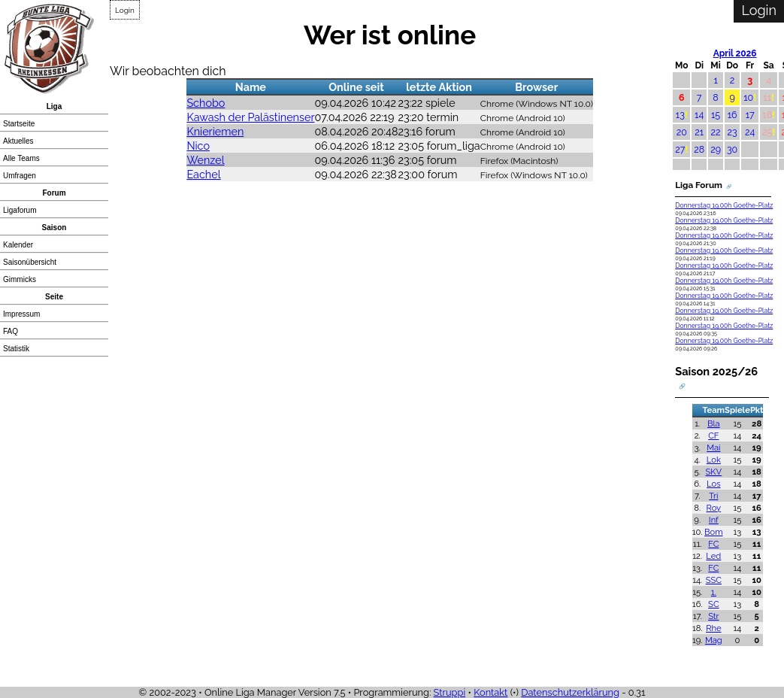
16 (733, 115)
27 (680, 149)
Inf (714, 520)
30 (732, 149)
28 (699, 149)
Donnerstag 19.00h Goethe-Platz (724, 205)
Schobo (206, 103)
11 (767, 97)
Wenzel (205, 160)
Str (713, 616)
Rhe (713, 628)
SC (714, 604)
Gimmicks (20, 279)
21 (699, 132)
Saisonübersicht (30, 262)
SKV (714, 472)
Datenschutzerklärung (570, 692)
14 (699, 115)
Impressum (21, 314)
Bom (713, 532)
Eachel (203, 174)
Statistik (16, 349)
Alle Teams (21, 158)
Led (713, 556)
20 (682, 132)
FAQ (11, 331)
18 (767, 115)
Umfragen (20, 176)
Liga (54, 106)
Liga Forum (699, 185)
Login (125, 10)
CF (713, 435)
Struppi (450, 692)
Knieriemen (215, 131)
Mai (713, 448)
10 (748, 97)
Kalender (18, 245)
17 (750, 115)
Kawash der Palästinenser (250, 117)
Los (714, 484)
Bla (714, 423)
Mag (714, 640)
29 (716, 149)
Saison (54, 228)
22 (716, 132)
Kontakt (490, 692)
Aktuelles (18, 141)
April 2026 (735, 53)
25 (767, 132)
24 (750, 132)
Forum (54, 193)
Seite (54, 297)
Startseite (19, 124)
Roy (713, 508)
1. (714, 592)
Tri (713, 496)
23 (733, 132)
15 (716, 115)
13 (680, 115)
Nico (198, 146)
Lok (714, 460)
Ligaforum (20, 210)
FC (713, 544)
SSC (714, 580)
